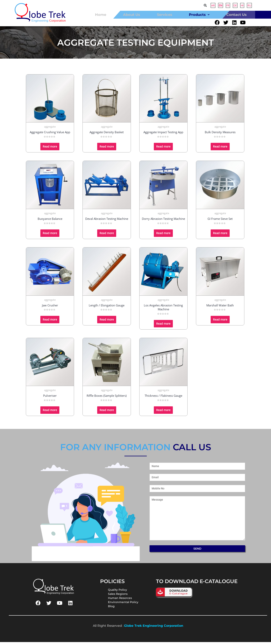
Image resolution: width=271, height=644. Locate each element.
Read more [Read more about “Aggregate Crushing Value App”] (50, 148)
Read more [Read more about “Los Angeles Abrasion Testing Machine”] (163, 325)
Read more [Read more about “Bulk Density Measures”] (220, 148)
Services (165, 14)
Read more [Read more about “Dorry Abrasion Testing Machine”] (163, 235)
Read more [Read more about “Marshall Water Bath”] (220, 321)
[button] (199, 14)
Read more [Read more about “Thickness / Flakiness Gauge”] (163, 412)
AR (213, 5)
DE (235, 5)
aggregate (50, 129)
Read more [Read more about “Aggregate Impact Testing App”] (163, 148)
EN (221, 5)
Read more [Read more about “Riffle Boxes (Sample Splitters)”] (107, 412)
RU (249, 5)
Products (199, 14)
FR (228, 5)
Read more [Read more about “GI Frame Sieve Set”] (220, 235)
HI (242, 5)
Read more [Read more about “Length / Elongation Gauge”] (107, 321)
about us (132, 14)
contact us (237, 14)
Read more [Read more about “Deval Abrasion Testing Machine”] (107, 235)
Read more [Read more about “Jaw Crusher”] (50, 321)
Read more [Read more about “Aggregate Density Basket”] (107, 148)
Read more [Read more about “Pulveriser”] (50, 412)
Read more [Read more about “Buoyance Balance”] (50, 235)
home (101, 14)
